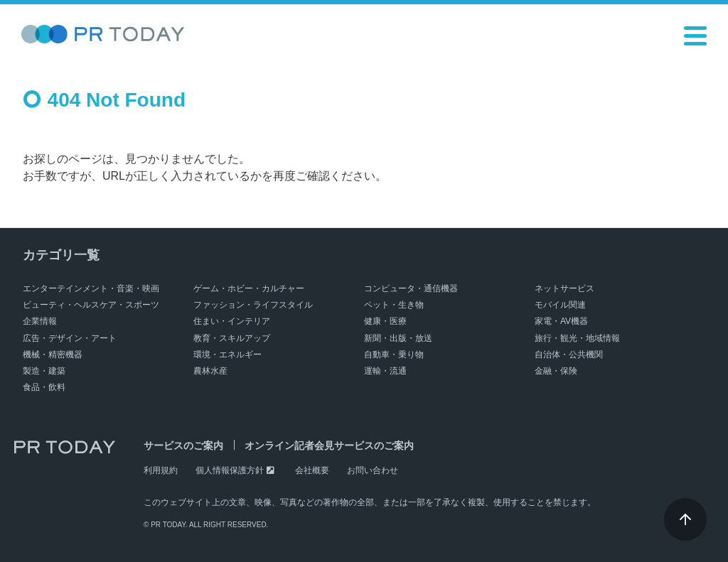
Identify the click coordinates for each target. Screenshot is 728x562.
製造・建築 (44, 371)
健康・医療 (385, 321)
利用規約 (161, 470)
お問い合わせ (373, 470)
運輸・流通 (385, 371)
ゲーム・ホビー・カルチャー (249, 288)
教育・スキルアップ (232, 338)
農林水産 (210, 371)
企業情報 (40, 321)
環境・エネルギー (227, 355)
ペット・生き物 (394, 305)
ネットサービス (564, 288)
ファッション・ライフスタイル (253, 305)
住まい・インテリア (232, 321)
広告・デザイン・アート (70, 338)
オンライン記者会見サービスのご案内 (329, 445)
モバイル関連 (560, 305)
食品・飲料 (44, 387)
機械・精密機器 (53, 355)
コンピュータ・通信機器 (411, 288)
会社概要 (312, 470)
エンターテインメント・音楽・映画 (91, 288)
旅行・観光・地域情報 (577, 338)
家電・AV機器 (561, 321)
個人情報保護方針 (230, 470)
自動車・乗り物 (394, 355)
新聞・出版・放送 (398, 338)
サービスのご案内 (183, 445)
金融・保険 (556, 371)
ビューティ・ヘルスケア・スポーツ (91, 305)
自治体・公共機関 (569, 355)
